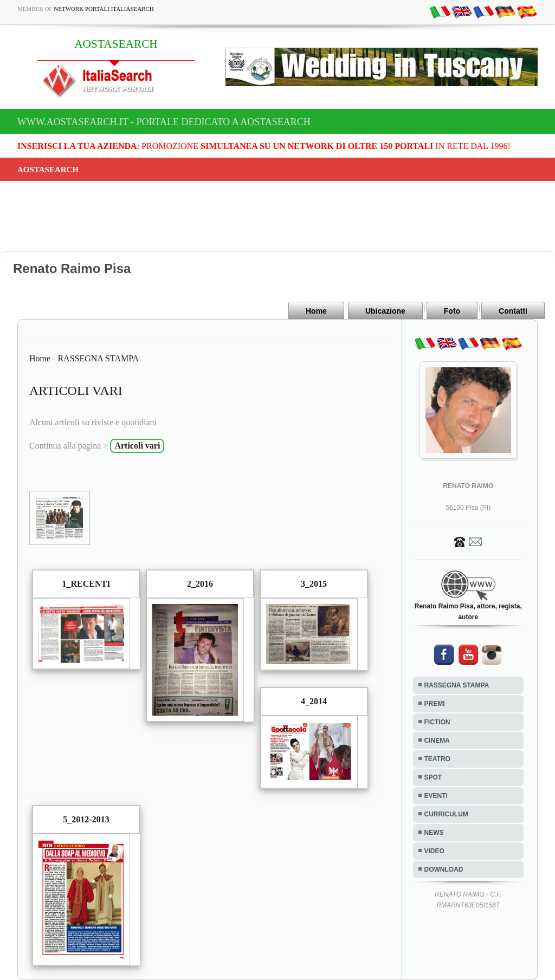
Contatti (513, 311)
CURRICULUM (446, 814)
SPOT (433, 777)
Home (316, 311)
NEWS (434, 833)
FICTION (437, 722)
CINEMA (437, 741)
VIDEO (434, 851)
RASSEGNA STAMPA (98, 358)
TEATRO (437, 759)
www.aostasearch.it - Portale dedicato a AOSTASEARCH (164, 122)
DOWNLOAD (444, 869)
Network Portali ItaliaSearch (104, 9)
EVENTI (436, 796)
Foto (452, 311)
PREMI (435, 704)
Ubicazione (385, 311)
